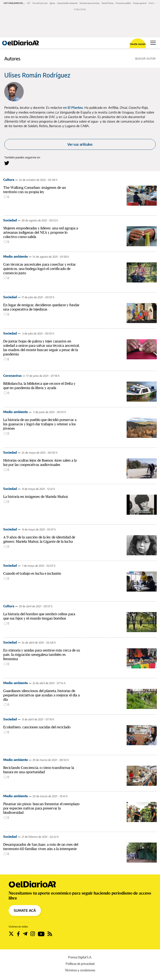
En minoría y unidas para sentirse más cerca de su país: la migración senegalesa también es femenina (42, 655)
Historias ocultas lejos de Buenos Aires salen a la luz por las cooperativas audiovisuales (40, 463)
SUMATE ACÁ (25, 911)
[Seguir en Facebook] (18, 934)
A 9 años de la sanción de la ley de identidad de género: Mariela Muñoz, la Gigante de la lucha (39, 539)
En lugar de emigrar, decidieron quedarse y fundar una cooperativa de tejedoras (41, 307)
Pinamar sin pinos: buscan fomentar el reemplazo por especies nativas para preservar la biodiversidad (41, 808)
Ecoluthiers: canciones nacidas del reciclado (37, 727)
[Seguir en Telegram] (25, 934)
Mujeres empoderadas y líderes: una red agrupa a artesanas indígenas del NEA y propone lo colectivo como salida (41, 233)
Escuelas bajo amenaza (90, 3)
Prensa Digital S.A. (80, 957)
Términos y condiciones (80, 970)
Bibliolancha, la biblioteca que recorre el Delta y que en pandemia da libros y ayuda (39, 386)
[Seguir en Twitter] (11, 934)
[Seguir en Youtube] (41, 934)
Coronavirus (12, 376)
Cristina (152, 3)
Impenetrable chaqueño (67, 3)
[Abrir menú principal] (153, 43)
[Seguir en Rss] (50, 934)
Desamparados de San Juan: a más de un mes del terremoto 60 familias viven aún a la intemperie (41, 847)
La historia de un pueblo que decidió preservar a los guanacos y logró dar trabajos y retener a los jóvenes (40, 424)
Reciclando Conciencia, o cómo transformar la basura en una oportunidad (39, 770)
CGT (29, 3)
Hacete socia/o (138, 44)
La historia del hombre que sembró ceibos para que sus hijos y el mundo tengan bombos (39, 616)
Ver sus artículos (80, 144)
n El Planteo (74, 107)
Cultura (9, 180)
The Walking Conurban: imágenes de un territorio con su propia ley (35, 190)
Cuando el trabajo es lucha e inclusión (32, 574)
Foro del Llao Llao (40, 3)
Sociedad (10, 220)
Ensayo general (140, 3)
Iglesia (52, 3)
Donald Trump (108, 3)
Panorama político (123, 3)
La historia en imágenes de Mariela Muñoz (36, 497)
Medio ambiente (16, 256)
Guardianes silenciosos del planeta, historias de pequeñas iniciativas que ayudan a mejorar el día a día (41, 695)
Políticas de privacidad (80, 964)
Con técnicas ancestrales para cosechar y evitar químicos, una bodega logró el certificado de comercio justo (40, 269)
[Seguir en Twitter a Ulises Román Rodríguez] (7, 163)
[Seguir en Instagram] (33, 934)
